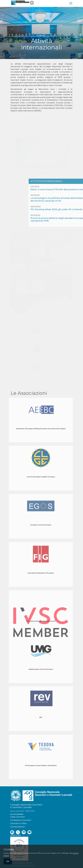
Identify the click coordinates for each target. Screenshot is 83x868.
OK (8, 861)
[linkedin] (24, 832)
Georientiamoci (17, 827)
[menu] (71, 3)
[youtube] (29, 832)
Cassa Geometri (18, 817)
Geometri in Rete (18, 823)
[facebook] (12, 832)
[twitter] (18, 832)
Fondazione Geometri (21, 820)
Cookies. (9, 849)
